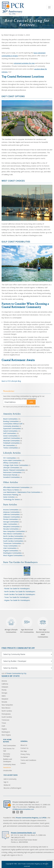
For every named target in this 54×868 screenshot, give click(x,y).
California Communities (11, 514)
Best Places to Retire (11, 490)
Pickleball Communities (11, 443)
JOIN (31, 402)
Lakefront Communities (12, 438)
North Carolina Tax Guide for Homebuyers (20, 591)
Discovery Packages (7, 755)
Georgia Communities (11, 522)
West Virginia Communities (13, 555)
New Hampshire (7, 705)
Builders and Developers (8, 760)
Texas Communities (10, 546)
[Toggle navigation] (49, 7)
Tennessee (5, 720)
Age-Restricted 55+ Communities (27, 625)
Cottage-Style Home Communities (16, 465)
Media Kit (7, 785)
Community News (9, 764)
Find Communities (10, 746)
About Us (24, 745)
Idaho (4, 696)
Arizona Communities (11, 510)
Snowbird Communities (12, 477)
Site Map (24, 751)
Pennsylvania (6, 714)
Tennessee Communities (12, 543)
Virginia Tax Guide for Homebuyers (17, 600)
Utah (3, 726)
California (5, 684)
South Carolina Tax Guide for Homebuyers (20, 594)
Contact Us (24, 748)
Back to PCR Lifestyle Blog (11, 381)
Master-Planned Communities (14, 470)
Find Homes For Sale (9, 750)
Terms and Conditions (28, 760)
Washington (6, 732)
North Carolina (7, 711)
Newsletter (7, 767)
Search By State (11, 676)
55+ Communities (10, 458)
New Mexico (6, 708)
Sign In (6, 782)
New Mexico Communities (13, 534)
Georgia (4, 693)
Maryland (5, 699)
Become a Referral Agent (12, 788)
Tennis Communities (11, 448)
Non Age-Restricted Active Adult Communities (43, 627)
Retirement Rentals (11, 475)
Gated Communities (10, 431)
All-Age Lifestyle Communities (11, 625)
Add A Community (10, 779)
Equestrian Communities (12, 428)
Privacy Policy (25, 754)
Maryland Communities (11, 526)
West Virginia (6, 735)
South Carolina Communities (13, 541)
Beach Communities (10, 419)
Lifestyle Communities (11, 467)
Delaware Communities (12, 517)
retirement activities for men (24, 63)
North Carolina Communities (14, 536)
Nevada (4, 702)
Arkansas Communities (12, 512)
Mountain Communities (11, 441)
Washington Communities (13, 553)
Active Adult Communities (12, 460)
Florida (4, 690)
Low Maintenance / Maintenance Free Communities (22, 492)
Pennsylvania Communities (13, 538)
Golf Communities (10, 433)
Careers (23, 763)
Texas (4, 723)
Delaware (5, 687)
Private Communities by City (16, 673)
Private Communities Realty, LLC (23, 833)
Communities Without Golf (13, 424)
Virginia (4, 729)
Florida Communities (11, 519)
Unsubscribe (7, 770)
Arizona (4, 681)
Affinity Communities (11, 463)
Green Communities (11, 436)
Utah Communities (10, 548)
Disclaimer (24, 757)
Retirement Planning (11, 495)
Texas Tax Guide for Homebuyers (17, 597)
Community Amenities (11, 426)
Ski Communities (9, 445)
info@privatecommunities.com (23, 809)
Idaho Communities (10, 524)
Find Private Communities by (18, 648)
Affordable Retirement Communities (16, 487)
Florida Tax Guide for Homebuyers (17, 588)
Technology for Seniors (12, 499)
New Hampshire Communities (14, 531)
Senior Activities (9, 497)
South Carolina (7, 717)
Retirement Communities (12, 472)
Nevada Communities (11, 529)
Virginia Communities (11, 551)
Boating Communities (11, 421)
